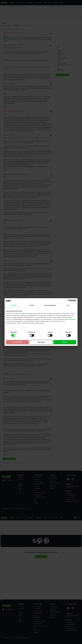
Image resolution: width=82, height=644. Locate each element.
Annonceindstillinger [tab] (50, 305)
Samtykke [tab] (14, 305)
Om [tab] (68, 305)
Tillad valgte (41, 342)
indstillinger (72, 319)
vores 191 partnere (15, 314)
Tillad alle (65, 342)
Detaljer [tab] (32, 305)
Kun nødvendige (17, 342)
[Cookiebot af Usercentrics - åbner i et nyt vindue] (69, 301)
